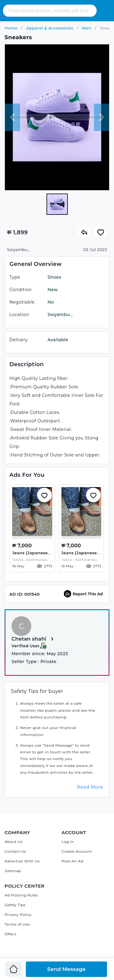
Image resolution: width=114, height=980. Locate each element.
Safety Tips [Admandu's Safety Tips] (15, 905)
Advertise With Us (22, 861)
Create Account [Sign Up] (77, 851)
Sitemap (13, 871)
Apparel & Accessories (49, 28)
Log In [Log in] (68, 842)
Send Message (66, 969)
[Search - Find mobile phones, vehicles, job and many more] (50, 11)
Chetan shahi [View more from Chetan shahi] (34, 639)
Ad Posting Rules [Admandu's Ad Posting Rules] (21, 895)
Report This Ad (83, 594)
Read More (90, 787)
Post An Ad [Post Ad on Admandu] (73, 861)
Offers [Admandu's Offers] (10, 934)
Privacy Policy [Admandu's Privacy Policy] (18, 915)
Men (86, 28)
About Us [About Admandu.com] (14, 842)
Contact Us (15, 851)
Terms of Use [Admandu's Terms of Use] (17, 924)
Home (11, 28)
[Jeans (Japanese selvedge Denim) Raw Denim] (32, 513)
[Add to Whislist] (44, 495)
